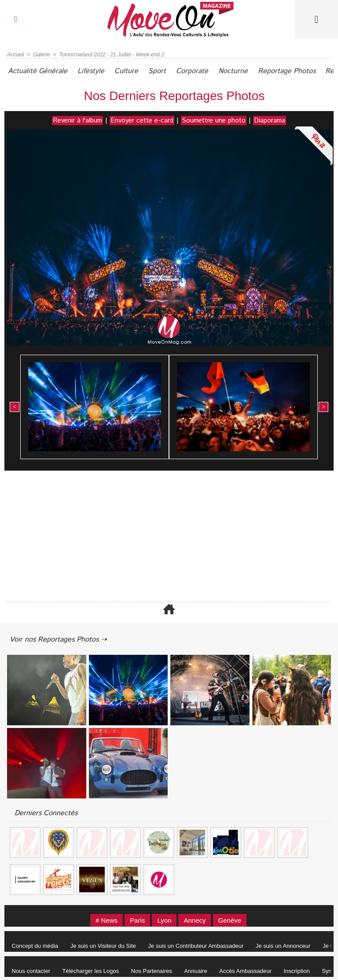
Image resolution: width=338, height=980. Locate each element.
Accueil (16, 54)
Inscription (297, 971)
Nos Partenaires (152, 971)
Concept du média (35, 945)
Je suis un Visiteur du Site (103, 945)
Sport (157, 71)
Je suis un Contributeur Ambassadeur (196, 945)
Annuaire (196, 971)
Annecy (195, 920)
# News (107, 920)
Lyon (164, 920)
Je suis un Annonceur (283, 945)
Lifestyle (91, 71)
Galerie (42, 54)
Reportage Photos (287, 71)
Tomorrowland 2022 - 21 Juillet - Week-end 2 (112, 54)
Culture (126, 71)
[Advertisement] (169, 536)
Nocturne (233, 71)
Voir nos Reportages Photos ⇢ (58, 639)
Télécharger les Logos (91, 971)
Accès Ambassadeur (245, 971)
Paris (137, 920)
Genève (230, 920)
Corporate (192, 71)
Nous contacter (31, 971)
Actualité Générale (38, 71)
